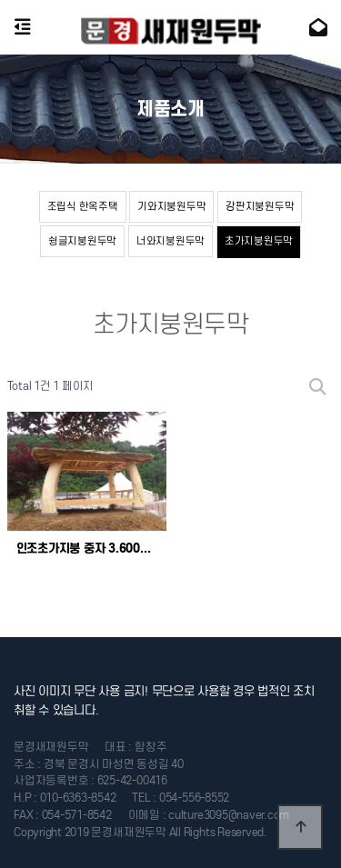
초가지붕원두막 (259, 241)
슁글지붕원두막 (82, 241)
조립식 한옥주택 (83, 206)
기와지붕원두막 (171, 206)
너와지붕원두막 (170, 241)
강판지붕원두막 (260, 206)
